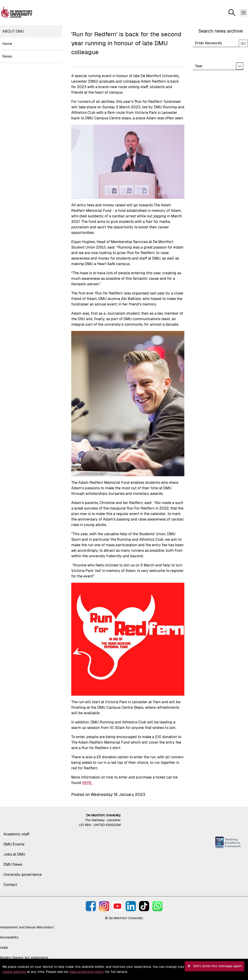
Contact (10, 885)
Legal (4, 947)
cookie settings (14, 972)
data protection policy (87, 972)
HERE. (87, 783)
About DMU (13, 31)
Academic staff (16, 834)
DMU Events (14, 844)
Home (7, 44)
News (7, 56)
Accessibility (9, 937)
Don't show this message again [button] (217, 966)
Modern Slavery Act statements (24, 958)
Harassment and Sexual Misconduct (27, 927)
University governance (23, 875)
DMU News (13, 864)
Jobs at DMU (14, 854)
